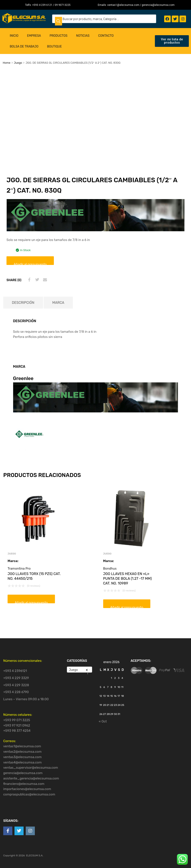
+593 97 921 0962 (17, 725)
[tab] (23, 303)
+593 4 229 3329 (16, 678)
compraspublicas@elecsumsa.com (29, 794)
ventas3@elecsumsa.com (22, 757)
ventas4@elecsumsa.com (22, 762)
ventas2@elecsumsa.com (22, 752)
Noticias (83, 36)
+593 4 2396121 (15, 671)
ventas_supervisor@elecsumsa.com (31, 768)
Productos (59, 36)
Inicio (14, 36)
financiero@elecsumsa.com (24, 784)
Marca (58, 303)
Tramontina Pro (19, 569)
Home (7, 63)
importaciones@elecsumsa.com (27, 789)
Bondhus (110, 569)
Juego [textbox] (78, 670)
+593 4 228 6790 (16, 692)
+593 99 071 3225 (17, 720)
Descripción (23, 303)
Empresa (34, 36)
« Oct (103, 721)
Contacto (106, 36)
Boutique (54, 47)
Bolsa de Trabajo (24, 47)
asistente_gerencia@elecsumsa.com (31, 778)
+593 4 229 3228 (16, 685)
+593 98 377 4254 (17, 731)
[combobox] (79, 670)
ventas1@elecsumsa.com (22, 746)
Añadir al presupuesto (30, 264)
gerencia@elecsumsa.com (23, 773)
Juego (18, 63)
